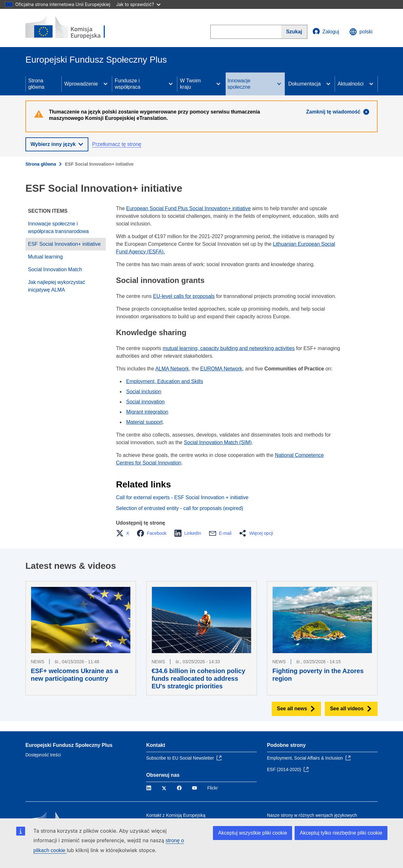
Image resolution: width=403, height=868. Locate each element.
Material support (144, 422)
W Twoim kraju (190, 84)
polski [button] (361, 32)
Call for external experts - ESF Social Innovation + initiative (182, 497)
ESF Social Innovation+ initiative (64, 244)
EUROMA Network (221, 369)
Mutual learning (45, 257)
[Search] (294, 32)
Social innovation (145, 402)
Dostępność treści (43, 755)
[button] (124, 533)
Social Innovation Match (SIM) (218, 442)
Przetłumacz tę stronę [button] (117, 144)
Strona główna (36, 84)
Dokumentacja (304, 84)
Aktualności (351, 84)
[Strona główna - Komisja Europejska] (72, 28)
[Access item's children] (106, 84)
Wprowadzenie (81, 84)
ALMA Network (172, 369)
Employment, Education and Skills (165, 381)
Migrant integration (147, 412)
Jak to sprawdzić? (138, 4)
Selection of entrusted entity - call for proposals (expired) (180, 508)
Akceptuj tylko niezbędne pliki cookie (341, 833)
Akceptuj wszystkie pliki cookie (253, 833)
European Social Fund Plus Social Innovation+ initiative (188, 208)
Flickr (212, 788)
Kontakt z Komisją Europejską (176, 815)
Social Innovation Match (55, 269)
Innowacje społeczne (239, 84)
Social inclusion (144, 392)
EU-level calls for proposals (184, 296)
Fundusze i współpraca (128, 84)
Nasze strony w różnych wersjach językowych (312, 815)
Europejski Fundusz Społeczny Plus (69, 745)
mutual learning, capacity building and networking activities (229, 348)
